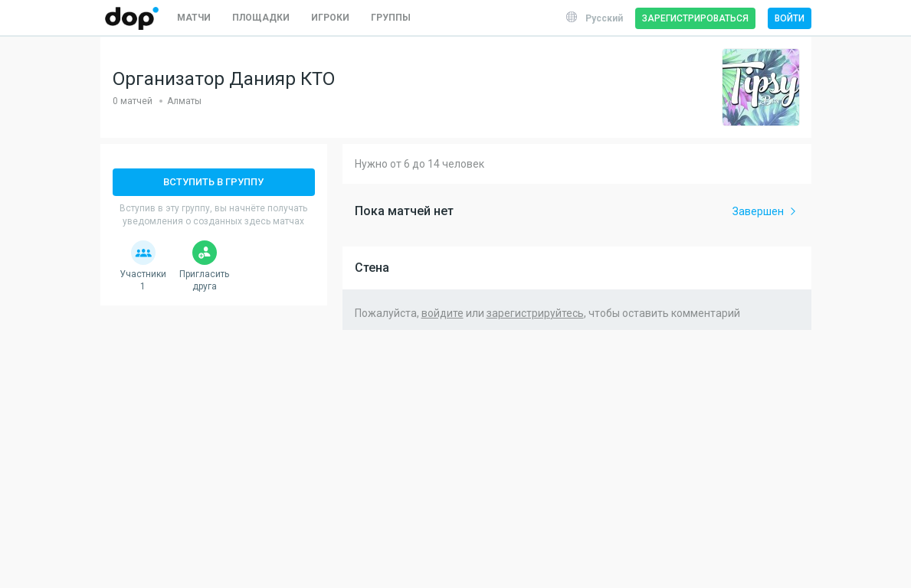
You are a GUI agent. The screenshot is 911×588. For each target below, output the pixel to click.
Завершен (766, 211)
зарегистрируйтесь (535, 313)
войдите (442, 313)
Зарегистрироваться (695, 18)
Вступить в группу (213, 182)
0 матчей (133, 101)
